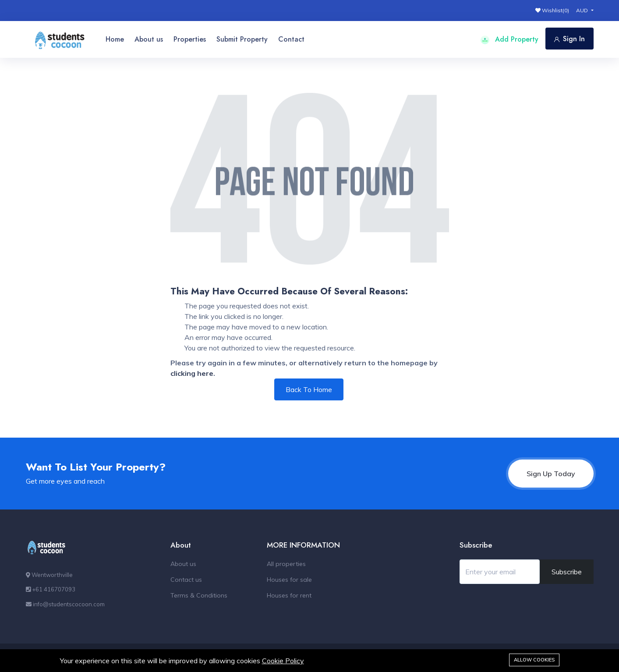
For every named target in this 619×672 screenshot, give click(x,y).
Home (115, 39)
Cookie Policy (283, 661)
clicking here (192, 373)
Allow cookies (534, 660)
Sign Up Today (551, 474)
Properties (190, 39)
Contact (291, 39)
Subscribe (567, 572)
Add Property (509, 39)
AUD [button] (583, 10)
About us (149, 39)
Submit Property (242, 39)
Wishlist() (552, 10)
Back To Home (309, 389)
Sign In (569, 39)
